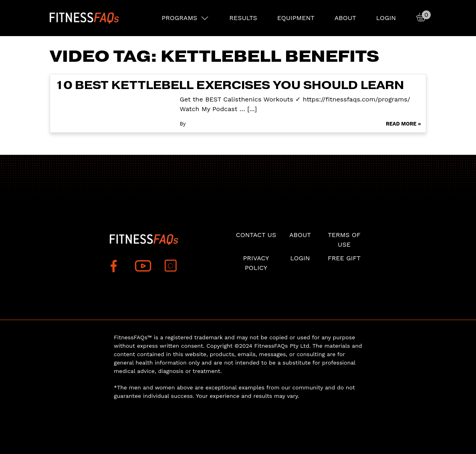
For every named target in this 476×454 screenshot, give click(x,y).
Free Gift (344, 258)
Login (386, 18)
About (345, 18)
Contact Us (256, 235)
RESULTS (243, 18)
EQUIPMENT (296, 18)
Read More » (403, 124)
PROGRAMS (179, 18)
